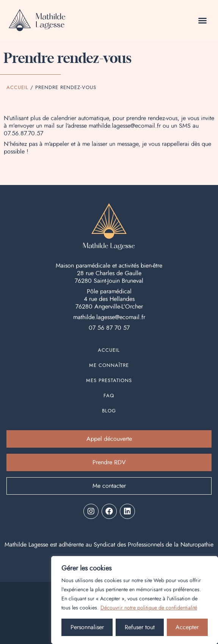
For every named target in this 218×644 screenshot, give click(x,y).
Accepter (187, 627)
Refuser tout (140, 627)
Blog (109, 411)
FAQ (109, 396)
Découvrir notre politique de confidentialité (149, 608)
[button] (202, 20)
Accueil (17, 88)
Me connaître (109, 366)
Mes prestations (109, 381)
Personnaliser (87, 627)
